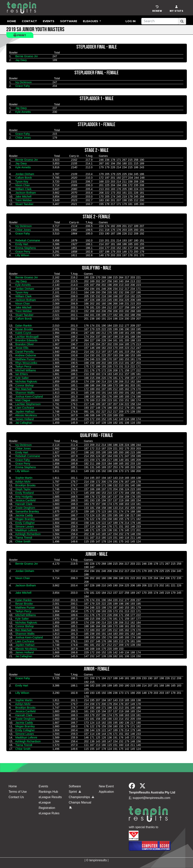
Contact (29, 21)
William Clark (24, 189)
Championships (81, 797)
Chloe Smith (23, 542)
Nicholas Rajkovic (26, 382)
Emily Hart (22, 244)
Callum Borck (24, 178)
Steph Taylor (23, 489)
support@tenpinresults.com (151, 798)
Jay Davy (21, 60)
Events (49, 21)
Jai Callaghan (24, 423)
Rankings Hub (48, 792)
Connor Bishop (25, 385)
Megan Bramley (25, 519)
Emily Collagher (25, 523)
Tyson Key (22, 182)
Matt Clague (23, 400)
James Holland (25, 419)
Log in (131, 21)
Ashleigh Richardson (28, 534)
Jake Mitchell (23, 197)
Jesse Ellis (22, 348)
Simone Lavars (25, 526)
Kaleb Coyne (23, 333)
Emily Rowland (25, 493)
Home (12, 21)
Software (69, 21)
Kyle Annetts (23, 112)
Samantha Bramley (27, 511)
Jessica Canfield (26, 500)
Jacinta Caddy (24, 515)
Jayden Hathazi (25, 412)
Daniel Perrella (24, 352)
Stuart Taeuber (24, 204)
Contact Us (16, 797)
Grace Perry (23, 252)
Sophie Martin (24, 478)
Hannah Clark (24, 504)
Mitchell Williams (26, 370)
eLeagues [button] (91, 21)
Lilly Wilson (22, 255)
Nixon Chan (23, 185)
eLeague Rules (49, 813)
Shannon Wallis (25, 393)
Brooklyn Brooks (26, 485)
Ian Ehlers (22, 374)
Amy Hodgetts (24, 497)
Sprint (75, 792)
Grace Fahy (23, 86)
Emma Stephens (26, 248)
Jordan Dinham (25, 174)
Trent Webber (24, 200)
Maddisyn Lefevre (26, 530)
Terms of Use (18, 792)
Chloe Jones (23, 138)
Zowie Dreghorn (25, 508)
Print (20, 35)
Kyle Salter (22, 378)
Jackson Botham (26, 193)
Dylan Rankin (24, 326)
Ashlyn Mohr (23, 482)
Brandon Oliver (25, 344)
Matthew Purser (25, 359)
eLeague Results (50, 797)
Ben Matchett (24, 389)
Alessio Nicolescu (26, 415)
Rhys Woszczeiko (26, 363)
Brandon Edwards (26, 340)
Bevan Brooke (24, 329)
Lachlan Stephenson (28, 404)
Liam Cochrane (25, 408)
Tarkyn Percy (23, 367)
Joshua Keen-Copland (29, 397)
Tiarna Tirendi (24, 538)
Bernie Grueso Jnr (27, 56)
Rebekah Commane (28, 240)
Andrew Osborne (26, 355)
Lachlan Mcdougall (27, 337)
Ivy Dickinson (24, 82)
